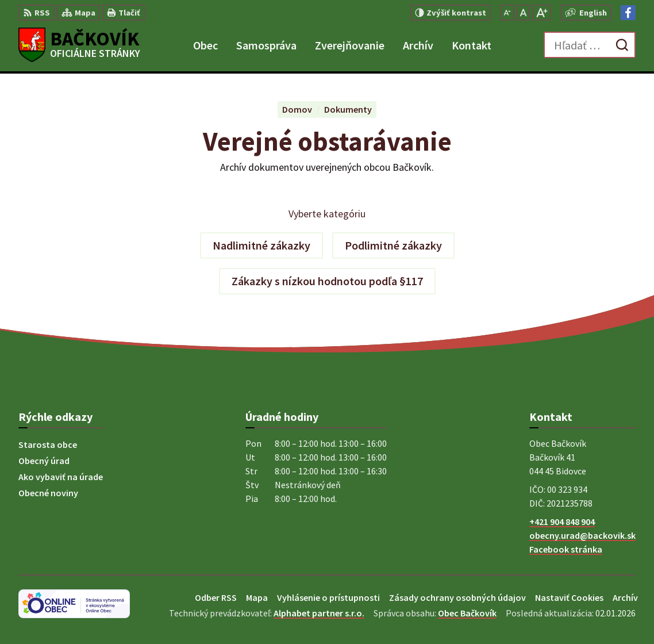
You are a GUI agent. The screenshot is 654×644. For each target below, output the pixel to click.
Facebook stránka (566, 549)
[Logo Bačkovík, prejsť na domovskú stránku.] (79, 45)
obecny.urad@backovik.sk (582, 535)
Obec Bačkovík (467, 613)
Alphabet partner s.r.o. (319, 613)
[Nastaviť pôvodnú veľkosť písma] (523, 13)
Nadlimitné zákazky (261, 245)
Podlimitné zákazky (393, 245)
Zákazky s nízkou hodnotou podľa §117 (327, 281)
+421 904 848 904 (562, 522)
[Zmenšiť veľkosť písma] (507, 13)
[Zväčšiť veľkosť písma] (542, 13)
